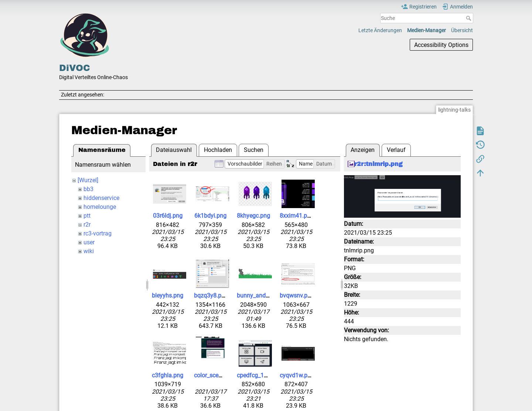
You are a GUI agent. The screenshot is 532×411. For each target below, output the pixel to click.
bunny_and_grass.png (265, 295)
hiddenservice (101, 198)
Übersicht (462, 30)
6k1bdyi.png (210, 216)
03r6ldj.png (168, 216)
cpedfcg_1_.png (257, 375)
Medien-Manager (427, 30)
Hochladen (218, 150)
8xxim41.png (297, 216)
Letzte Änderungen (380, 30)
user (89, 242)
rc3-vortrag (98, 233)
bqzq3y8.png (211, 295)
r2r (87, 225)
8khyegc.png (253, 216)
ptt (87, 216)
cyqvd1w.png (297, 375)
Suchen (254, 150)
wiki (89, 251)
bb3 (88, 189)
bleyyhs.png (168, 295)
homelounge (100, 207)
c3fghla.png (168, 375)
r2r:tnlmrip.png (378, 164)
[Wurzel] (88, 180)
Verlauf (396, 150)
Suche (469, 18)
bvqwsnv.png (297, 295)
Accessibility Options (441, 45)
